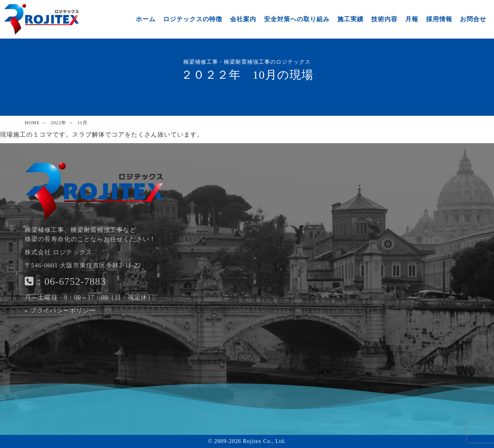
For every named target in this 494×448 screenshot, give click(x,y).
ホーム (146, 19)
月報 (412, 19)
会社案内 (243, 19)
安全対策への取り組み (297, 19)
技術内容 (384, 19)
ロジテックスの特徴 (193, 19)
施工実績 (350, 19)
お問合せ (473, 19)
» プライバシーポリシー (60, 310)
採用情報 (439, 19)
